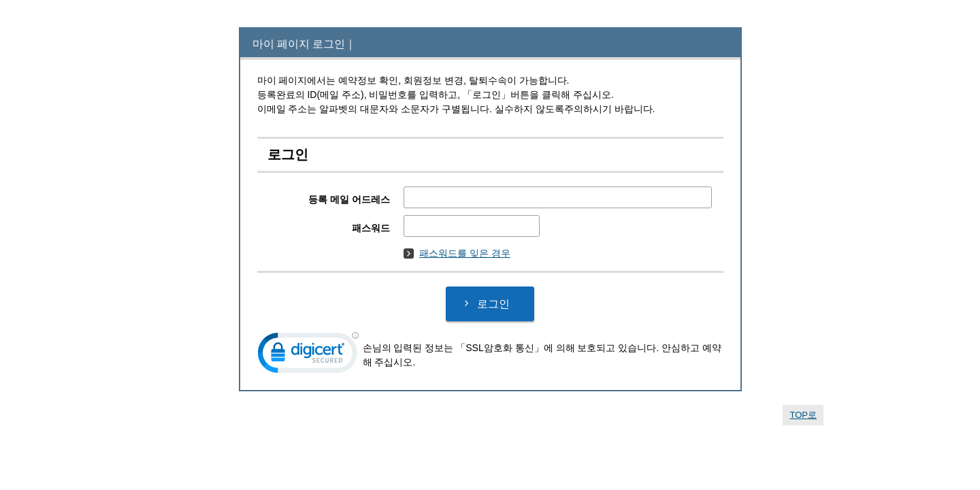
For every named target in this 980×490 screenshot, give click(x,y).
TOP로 (803, 415)
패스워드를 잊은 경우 (457, 253)
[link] (308, 356)
